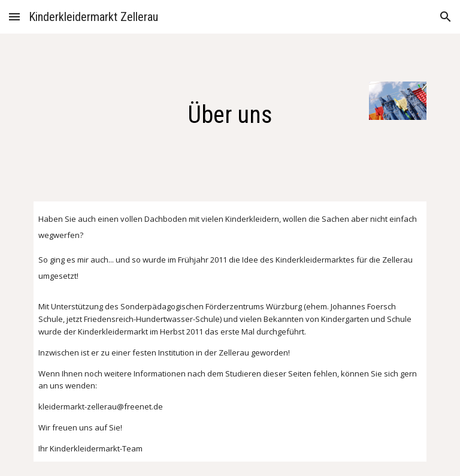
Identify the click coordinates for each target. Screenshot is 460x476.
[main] (230, 110)
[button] (14, 16)
